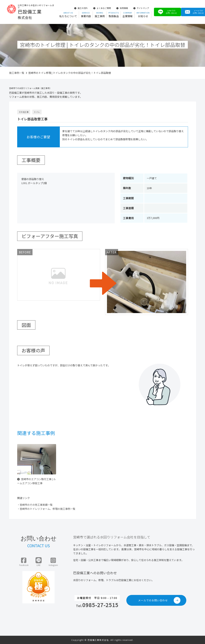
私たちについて (68, 15)
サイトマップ (141, 8)
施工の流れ (81, 8)
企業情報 (128, 15)
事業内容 (86, 15)
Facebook (24, 562)
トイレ (37, 112)
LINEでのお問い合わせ (167, 12)
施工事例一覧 (17, 73)
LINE (39, 562)
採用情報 (122, 8)
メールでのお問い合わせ (159, 600)
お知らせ (143, 15)
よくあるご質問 (102, 8)
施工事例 (100, 15)
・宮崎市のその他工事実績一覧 (35, 505)
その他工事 (24, 112)
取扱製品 (114, 15)
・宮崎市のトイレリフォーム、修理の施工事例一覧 (46, 509)
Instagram (53, 562)
